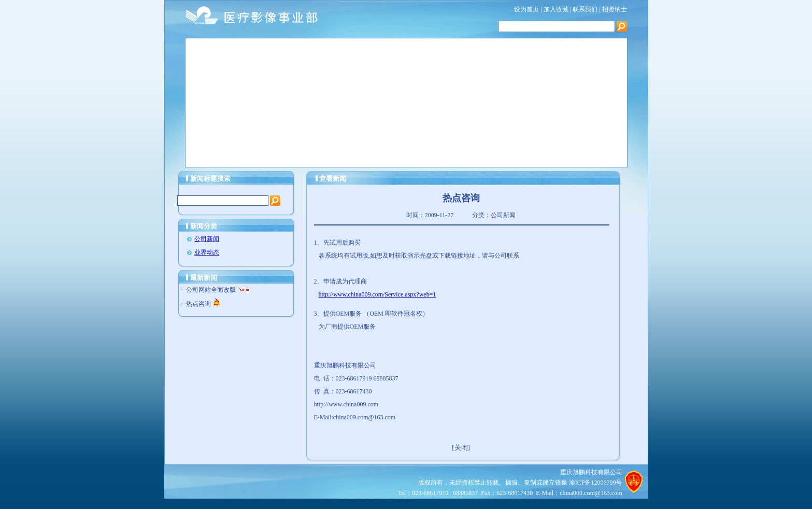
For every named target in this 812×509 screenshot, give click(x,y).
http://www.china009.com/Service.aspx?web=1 (377, 294)
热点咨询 (198, 304)
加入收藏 (556, 9)
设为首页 (526, 9)
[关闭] (461, 448)
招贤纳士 (615, 9)
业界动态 (207, 252)
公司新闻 (207, 239)
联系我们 (586, 9)
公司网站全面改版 (211, 290)
